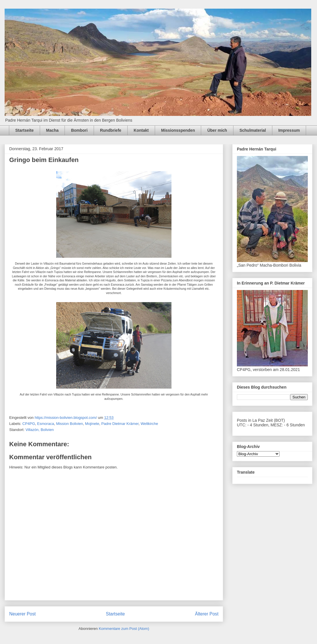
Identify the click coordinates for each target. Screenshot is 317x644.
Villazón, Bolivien (39, 430)
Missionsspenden (178, 130)
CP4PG (29, 424)
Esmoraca (46, 424)
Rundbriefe (111, 130)
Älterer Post (207, 614)
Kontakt (141, 130)
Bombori (79, 130)
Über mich (217, 130)
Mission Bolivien (70, 424)
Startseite (24, 130)
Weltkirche (149, 424)
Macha (52, 130)
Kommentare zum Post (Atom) (124, 629)
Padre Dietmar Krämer (120, 424)
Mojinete (92, 424)
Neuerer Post (22, 614)
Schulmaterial (253, 130)
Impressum (289, 130)
